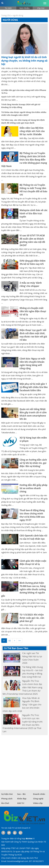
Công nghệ (38, 799)
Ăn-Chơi (5, 803)
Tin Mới (8, 8)
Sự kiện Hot (7, 794)
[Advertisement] (24, 761)
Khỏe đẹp (22, 799)
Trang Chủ (6, 15)
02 (10, 640)
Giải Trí (21, 803)
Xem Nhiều (24, 8)
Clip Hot (41, 8)
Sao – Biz (21, 794)
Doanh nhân (39, 794)
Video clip (38, 803)
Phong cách (7, 799)
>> (20, 640)
